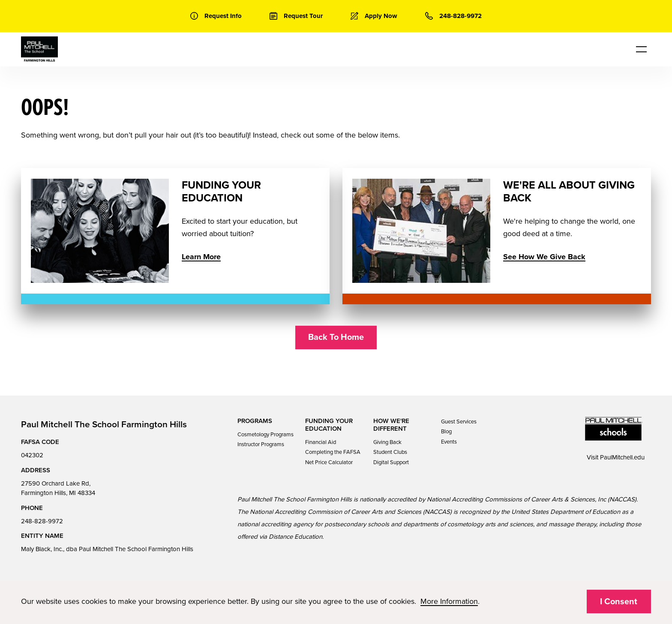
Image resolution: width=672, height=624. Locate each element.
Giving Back (387, 442)
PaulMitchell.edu (622, 457)
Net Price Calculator (329, 462)
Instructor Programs (261, 444)
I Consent (619, 602)
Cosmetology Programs (265, 435)
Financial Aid (321, 442)
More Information (449, 601)
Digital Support (391, 462)
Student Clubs (390, 452)
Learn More (201, 257)
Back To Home (336, 337)
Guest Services (459, 422)
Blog (446, 432)
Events (449, 442)
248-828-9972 (42, 521)
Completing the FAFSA (333, 452)
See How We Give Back (544, 257)
